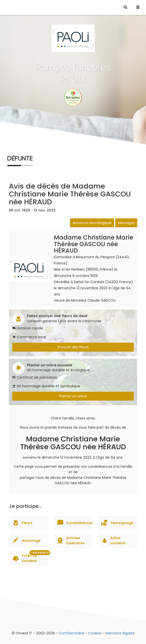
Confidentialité (72, 633)
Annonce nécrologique (92, 223)
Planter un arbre (73, 396)
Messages (126, 223)
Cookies (95, 633)
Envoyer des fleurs (73, 347)
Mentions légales (120, 633)
